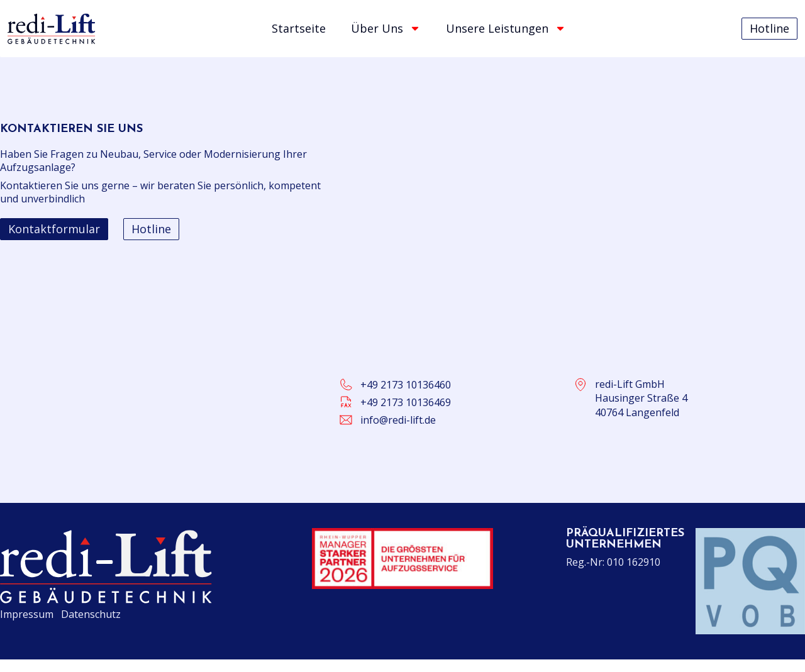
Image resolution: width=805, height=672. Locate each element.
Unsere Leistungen (506, 28)
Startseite (299, 28)
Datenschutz (91, 614)
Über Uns (386, 28)
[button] (54, 229)
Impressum (27, 614)
